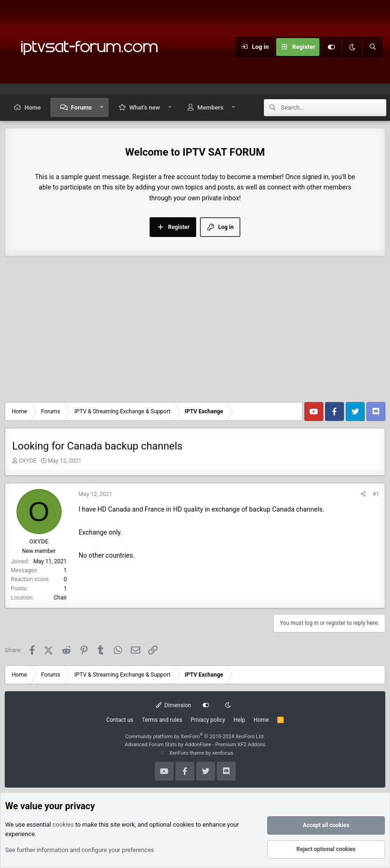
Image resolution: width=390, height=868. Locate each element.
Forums (81, 107)
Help (239, 720)
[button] (102, 107)
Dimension (173, 705)
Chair (60, 598)
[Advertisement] (195, 331)
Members (211, 107)
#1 (376, 494)
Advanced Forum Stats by (195, 745)
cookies (63, 825)
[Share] (363, 494)
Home (33, 107)
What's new (145, 107)
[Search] (373, 47)
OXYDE (28, 461)
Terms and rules (162, 720)
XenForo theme (187, 753)
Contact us (120, 720)
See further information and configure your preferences (80, 850)
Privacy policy (208, 720)
